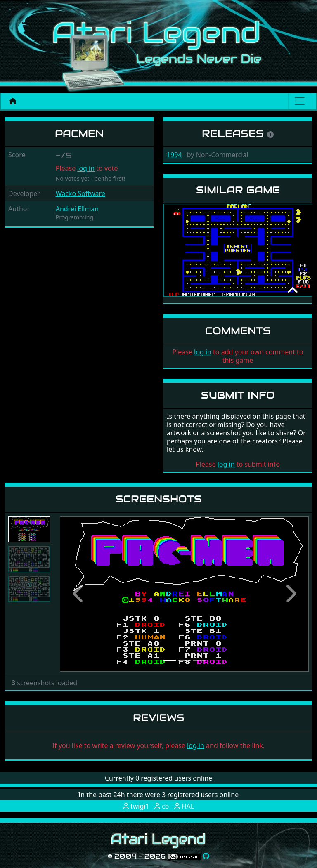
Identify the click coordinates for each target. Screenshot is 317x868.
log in (86, 168)
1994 (174, 155)
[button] (78, 594)
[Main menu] (300, 101)
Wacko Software (80, 193)
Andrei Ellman (77, 209)
